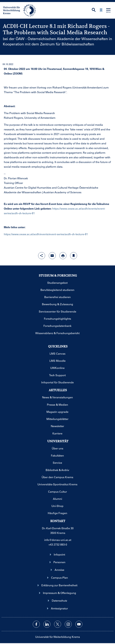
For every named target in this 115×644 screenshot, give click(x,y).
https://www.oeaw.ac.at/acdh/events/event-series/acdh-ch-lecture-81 (46, 234)
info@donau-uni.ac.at (58, 540)
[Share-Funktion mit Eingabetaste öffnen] (42, 256)
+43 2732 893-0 (58, 544)
